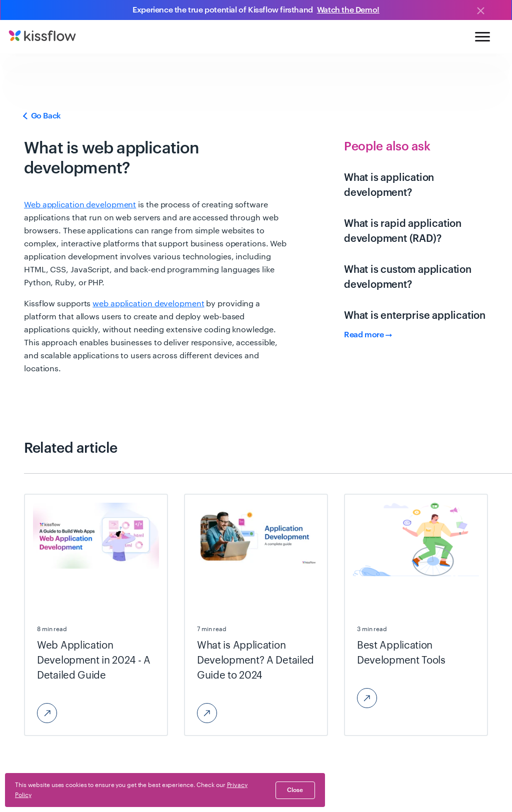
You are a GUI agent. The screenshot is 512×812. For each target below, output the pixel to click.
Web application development (80, 205)
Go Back (42, 116)
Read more (368, 335)
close (295, 790)
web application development (148, 304)
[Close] (480, 11)
